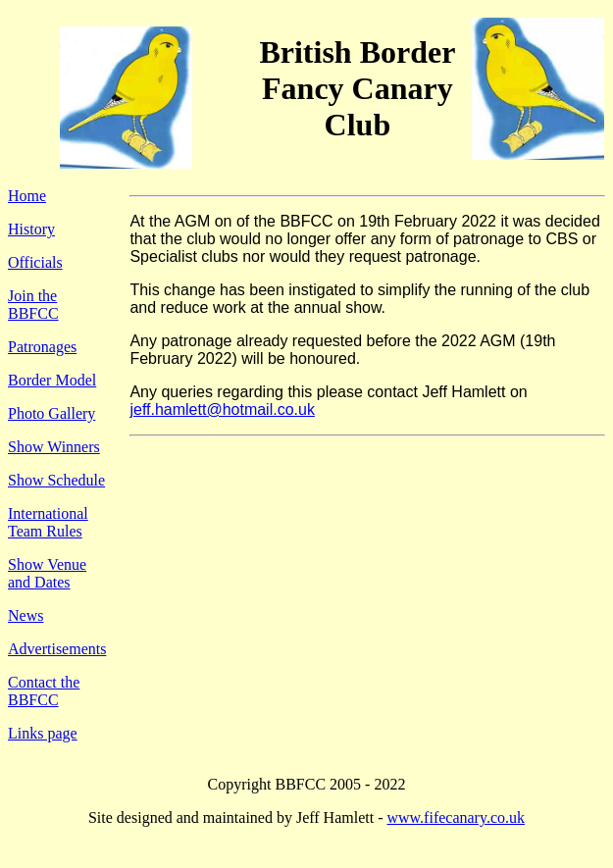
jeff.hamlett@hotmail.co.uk (222, 409)
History (31, 229)
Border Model (52, 380)
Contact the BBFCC (44, 691)
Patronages (42, 347)
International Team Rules (48, 522)
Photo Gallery (51, 413)
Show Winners (54, 447)
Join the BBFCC (33, 305)
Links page (43, 733)
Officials (35, 262)
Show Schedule (56, 480)
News (26, 615)
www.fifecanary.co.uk (456, 817)
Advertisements (57, 649)
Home (27, 196)
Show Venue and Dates (47, 573)
